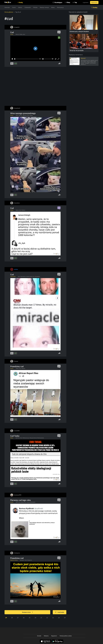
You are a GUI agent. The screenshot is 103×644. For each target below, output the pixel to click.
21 (53, 618)
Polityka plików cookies (66, 636)
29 (6, 618)
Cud (12, 32)
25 (30, 618)
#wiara (17, 210)
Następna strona (27, 612)
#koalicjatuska (41, 438)
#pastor (24, 368)
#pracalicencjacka (31, 502)
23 (41, 618)
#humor (17, 34)
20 (59, 618)
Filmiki (12, 34)
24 (35, 618)
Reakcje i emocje (44, 7)
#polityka (18, 438)
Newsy (53, 7)
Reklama (46, 636)
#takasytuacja (26, 438)
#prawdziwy (23, 277)
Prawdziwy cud (17, 366)
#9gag (31, 115)
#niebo (17, 368)
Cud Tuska (15, 436)
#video (21, 34)
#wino (17, 115)
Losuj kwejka (60, 612)
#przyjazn (22, 560)
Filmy (68, 2)
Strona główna (9, 12)
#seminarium (24, 502)
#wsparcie (30, 560)
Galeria (20, 7)
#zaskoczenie (29, 277)
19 (65, 618)
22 (47, 618)
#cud (24, 34)
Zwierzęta (7, 7)
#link (17, 502)
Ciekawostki (28, 7)
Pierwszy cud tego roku (21, 500)
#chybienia (37, 277)
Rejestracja (94, 2)
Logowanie (86, 2)
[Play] (12, 59)
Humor (14, 7)
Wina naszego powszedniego (23, 113)
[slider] (26, 59)
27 (18, 618)
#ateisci (24, 210)
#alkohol (25, 115)
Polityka (35, 7)
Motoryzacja (60, 7)
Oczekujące (58, 2)
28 (12, 618)
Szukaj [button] (95, 7)
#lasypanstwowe (33, 438)
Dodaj (21, 2)
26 (24, 618)
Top (76, 2)
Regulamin (54, 636)
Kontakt (39, 636)
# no (34, 277)
